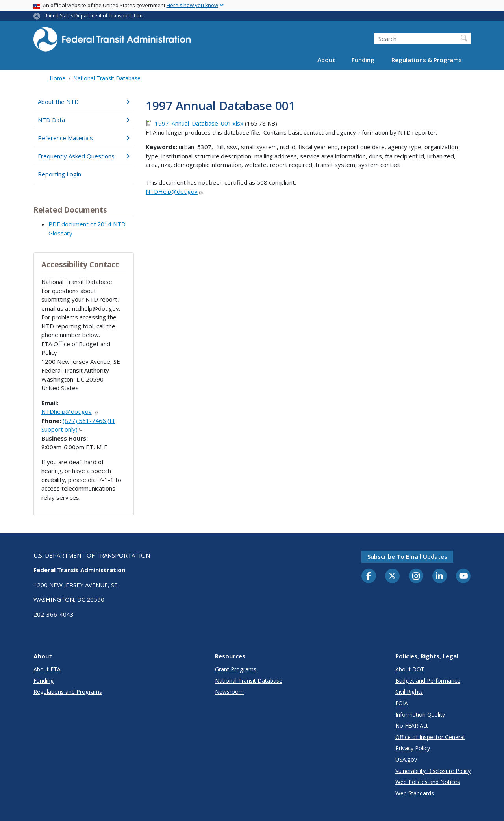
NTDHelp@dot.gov (174, 191)
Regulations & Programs (427, 60)
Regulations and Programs (68, 692)
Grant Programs (236, 669)
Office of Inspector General (430, 737)
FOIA (402, 703)
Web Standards (415, 793)
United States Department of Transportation (93, 16)
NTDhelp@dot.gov (70, 411)
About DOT (410, 669)
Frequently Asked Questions (84, 156)
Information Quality (420, 714)
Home (57, 78)
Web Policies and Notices (428, 782)
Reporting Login (59, 174)
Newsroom (229, 692)
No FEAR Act (412, 726)
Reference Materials (84, 138)
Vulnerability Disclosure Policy (433, 771)
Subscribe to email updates (407, 556)
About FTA (47, 669)
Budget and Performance (428, 681)
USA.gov (406, 759)
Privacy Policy (413, 748)
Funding (363, 60)
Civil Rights (409, 692)
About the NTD (84, 102)
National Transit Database (107, 78)
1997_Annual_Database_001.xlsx (199, 123)
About (326, 60)
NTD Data (84, 120)
